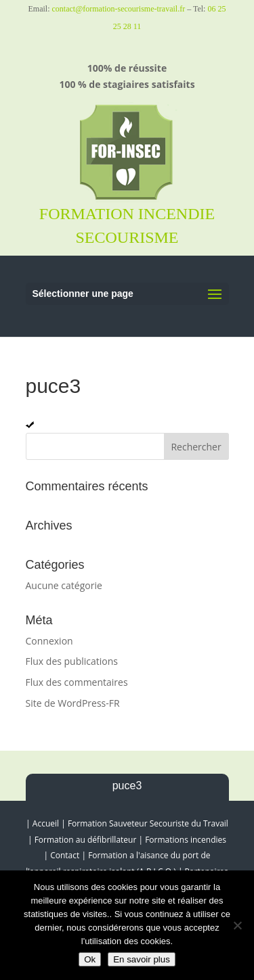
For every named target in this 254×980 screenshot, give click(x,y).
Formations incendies (186, 840)
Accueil (46, 823)
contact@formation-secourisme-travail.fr (119, 9)
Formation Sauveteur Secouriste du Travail (148, 823)
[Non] (237, 925)
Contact (65, 855)
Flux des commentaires (77, 682)
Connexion (49, 641)
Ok (90, 959)
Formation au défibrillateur (86, 840)
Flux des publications (72, 661)
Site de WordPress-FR (73, 703)
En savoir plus (142, 959)
